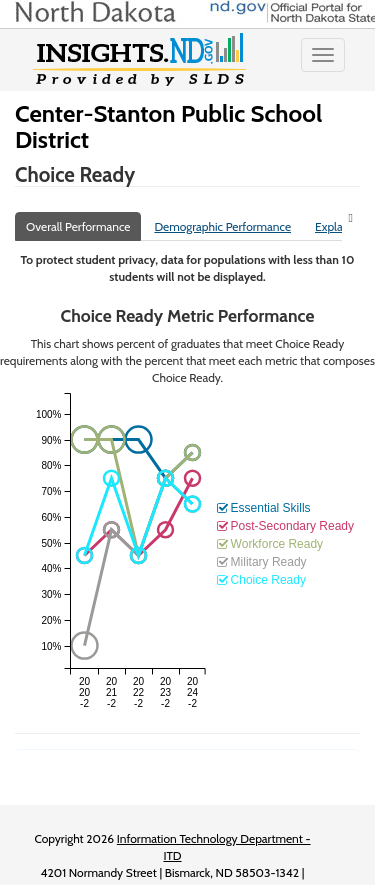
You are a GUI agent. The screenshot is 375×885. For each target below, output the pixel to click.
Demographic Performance (222, 226)
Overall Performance (78, 226)
